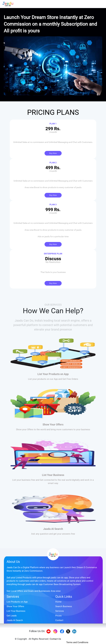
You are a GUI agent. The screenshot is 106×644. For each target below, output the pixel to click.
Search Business (64, 606)
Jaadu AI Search (15, 620)
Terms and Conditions (77, 642)
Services (13, 597)
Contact (59, 620)
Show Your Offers (15, 606)
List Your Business (16, 611)
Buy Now (53, 153)
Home (58, 602)
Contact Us (55, 639)
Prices (58, 616)
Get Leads (12, 616)
